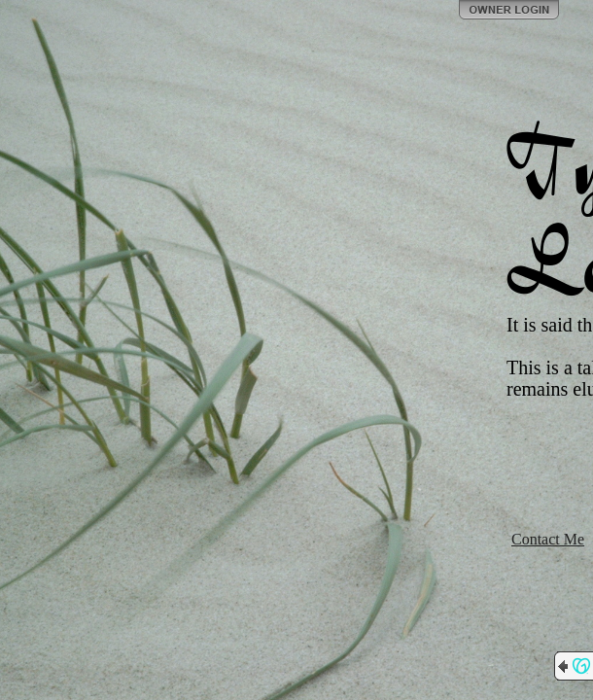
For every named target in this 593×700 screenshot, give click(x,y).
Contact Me (548, 539)
